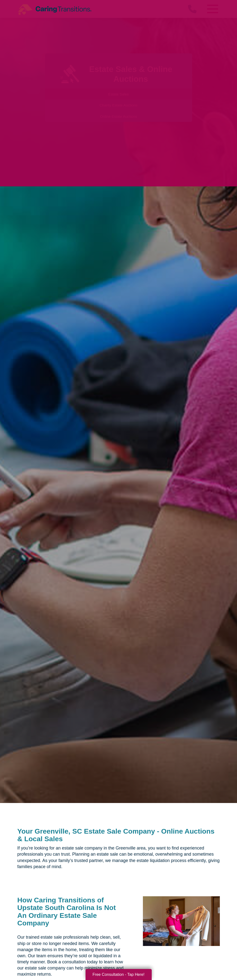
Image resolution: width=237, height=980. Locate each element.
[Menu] (212, 9)
